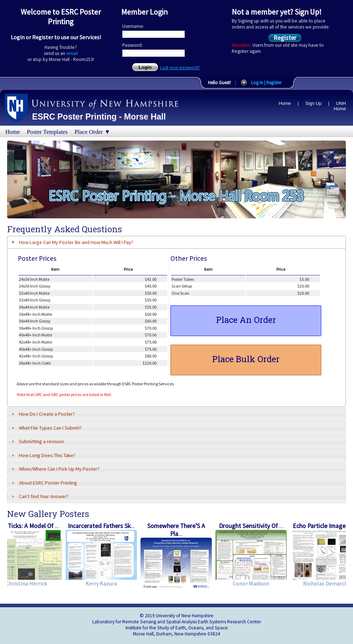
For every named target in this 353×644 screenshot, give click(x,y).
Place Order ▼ (92, 132)
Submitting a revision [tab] (37, 441)
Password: (132, 45)
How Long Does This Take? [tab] (43, 455)
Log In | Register (266, 82)
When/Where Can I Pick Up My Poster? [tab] (55, 469)
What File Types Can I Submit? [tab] (46, 428)
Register (285, 38)
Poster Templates (47, 132)
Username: (133, 26)
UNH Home (340, 106)
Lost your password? (180, 68)
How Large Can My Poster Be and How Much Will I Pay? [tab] (71, 242)
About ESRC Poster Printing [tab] (43, 483)
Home (285, 103)
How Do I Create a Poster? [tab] (42, 414)
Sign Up (313, 103)
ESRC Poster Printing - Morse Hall (99, 117)
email (72, 53)
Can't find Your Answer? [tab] (39, 496)
